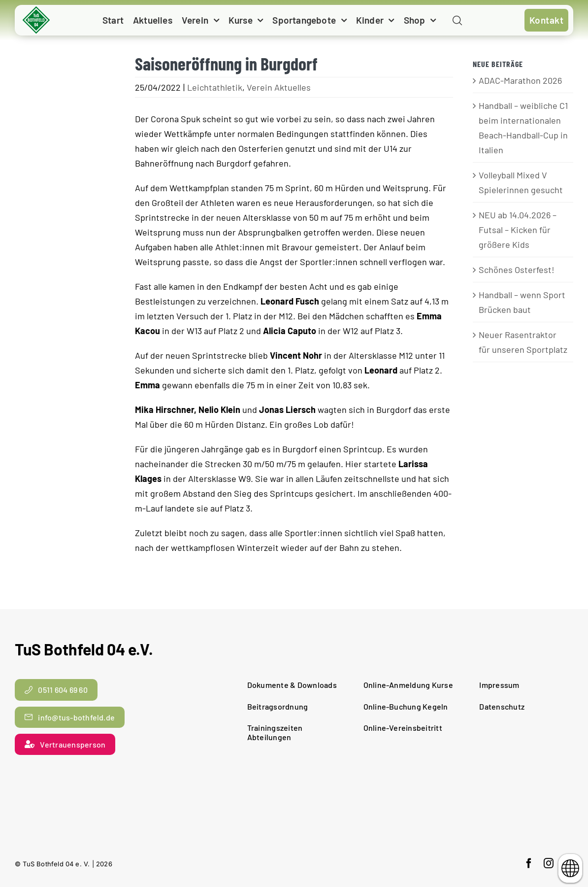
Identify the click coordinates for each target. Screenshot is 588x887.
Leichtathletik (215, 87)
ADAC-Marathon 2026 (520, 80)
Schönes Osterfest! (517, 270)
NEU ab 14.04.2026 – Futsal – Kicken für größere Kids (518, 230)
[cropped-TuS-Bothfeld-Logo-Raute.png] (36, 10)
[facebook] (529, 863)
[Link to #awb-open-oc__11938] (457, 21)
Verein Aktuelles (279, 87)
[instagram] (549, 863)
